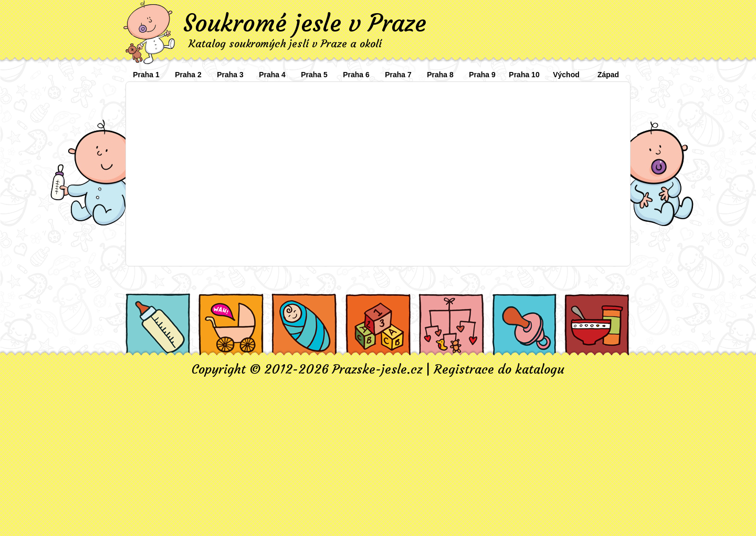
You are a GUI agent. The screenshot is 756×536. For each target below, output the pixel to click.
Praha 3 (230, 75)
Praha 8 (440, 75)
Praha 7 (398, 75)
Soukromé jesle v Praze (305, 23)
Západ (608, 75)
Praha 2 (188, 75)
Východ (566, 75)
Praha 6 (356, 75)
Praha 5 (314, 75)
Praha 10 (524, 75)
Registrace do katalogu (499, 369)
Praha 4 (272, 75)
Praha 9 (482, 75)
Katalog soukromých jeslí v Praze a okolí (285, 43)
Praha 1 (146, 75)
